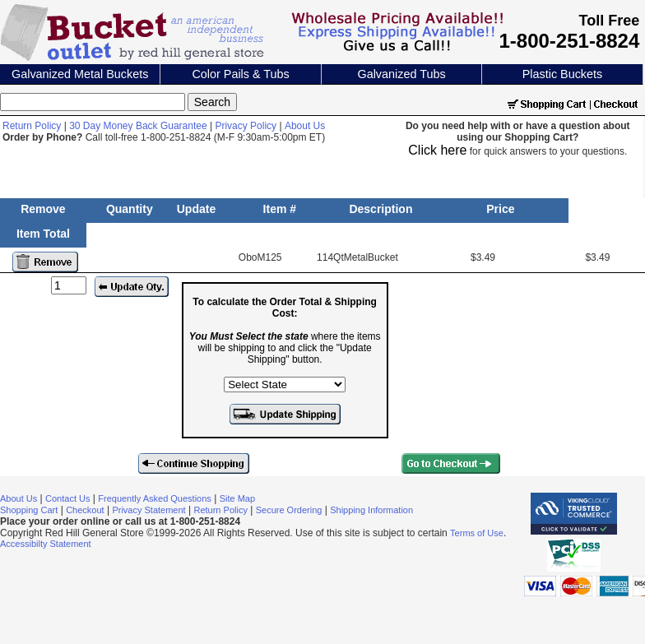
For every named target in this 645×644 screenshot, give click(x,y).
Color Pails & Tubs (240, 74)
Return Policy (32, 126)
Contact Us (67, 498)
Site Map (237, 498)
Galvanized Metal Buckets (80, 74)
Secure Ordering (289, 510)
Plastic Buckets (563, 74)
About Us (305, 126)
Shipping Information (371, 510)
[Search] (93, 102)
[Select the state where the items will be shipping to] (285, 385)
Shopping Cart (29, 510)
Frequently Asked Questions (155, 498)
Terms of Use (477, 533)
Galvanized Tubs (401, 74)
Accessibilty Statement (46, 544)
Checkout (85, 510)
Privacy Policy (246, 126)
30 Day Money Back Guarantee (138, 126)
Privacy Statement (148, 510)
